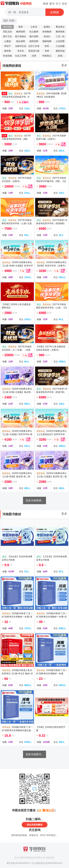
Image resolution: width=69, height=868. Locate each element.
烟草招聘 (34, 41)
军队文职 (8, 32)
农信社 (47, 36)
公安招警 (60, 41)
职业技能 (8, 56)
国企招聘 (21, 41)
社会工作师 (21, 56)
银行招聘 (34, 36)
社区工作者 (34, 46)
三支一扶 (60, 36)
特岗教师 (47, 32)
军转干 (8, 46)
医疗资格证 (21, 36)
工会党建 (60, 46)
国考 (21, 27)
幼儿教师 (34, 32)
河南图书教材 (12, 514)
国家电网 (47, 41)
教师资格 (60, 32)
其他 (60, 56)
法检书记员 (21, 46)
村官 (47, 46)
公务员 (34, 27)
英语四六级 (34, 51)
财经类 (8, 51)
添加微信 (38, 825)
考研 (47, 51)
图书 (52, 4)
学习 (58, 4)
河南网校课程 (12, 66)
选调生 (47, 27)
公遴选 (8, 41)
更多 (64, 65)
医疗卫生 (8, 36)
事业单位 (60, 27)
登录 (64, 4)
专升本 (21, 51)
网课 (46, 4)
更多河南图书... (35, 754)
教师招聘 (21, 32)
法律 (34, 56)
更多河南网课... (35, 500)
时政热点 (47, 56)
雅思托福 (60, 51)
